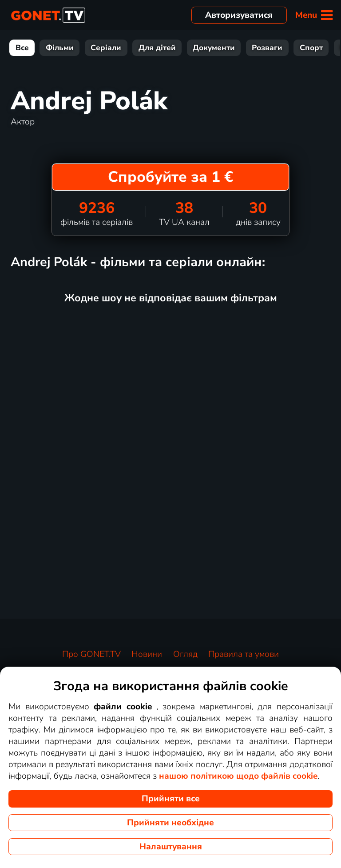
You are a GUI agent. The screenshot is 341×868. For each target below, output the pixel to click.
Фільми (60, 48)
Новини (147, 654)
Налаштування (171, 847)
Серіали (106, 48)
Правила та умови (244, 654)
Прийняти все (171, 799)
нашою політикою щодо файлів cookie (238, 776)
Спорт (311, 48)
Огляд (185, 654)
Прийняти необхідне (170, 823)
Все (22, 48)
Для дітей (157, 48)
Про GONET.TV (91, 654)
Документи (214, 48)
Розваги (267, 48)
